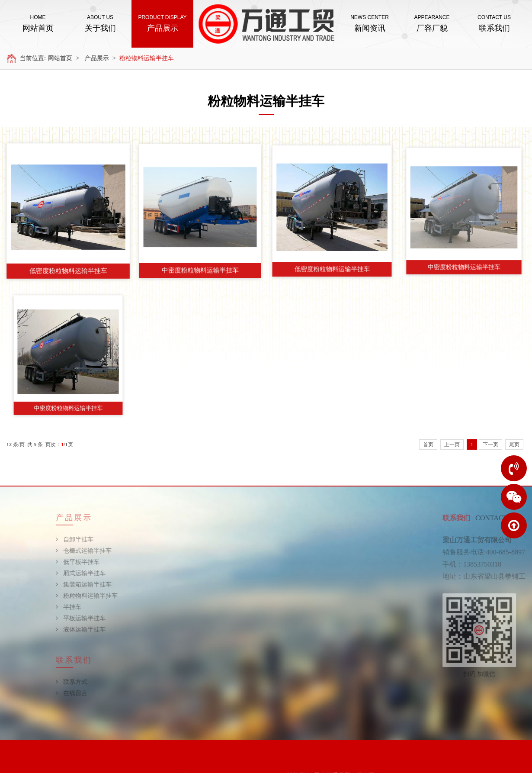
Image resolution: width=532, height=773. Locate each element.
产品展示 (162, 23)
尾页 (514, 444)
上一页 (452, 444)
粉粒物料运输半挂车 (152, 58)
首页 (428, 444)
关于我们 (100, 23)
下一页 (490, 444)
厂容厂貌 (432, 23)
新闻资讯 (370, 23)
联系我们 (494, 23)
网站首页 (38, 23)
